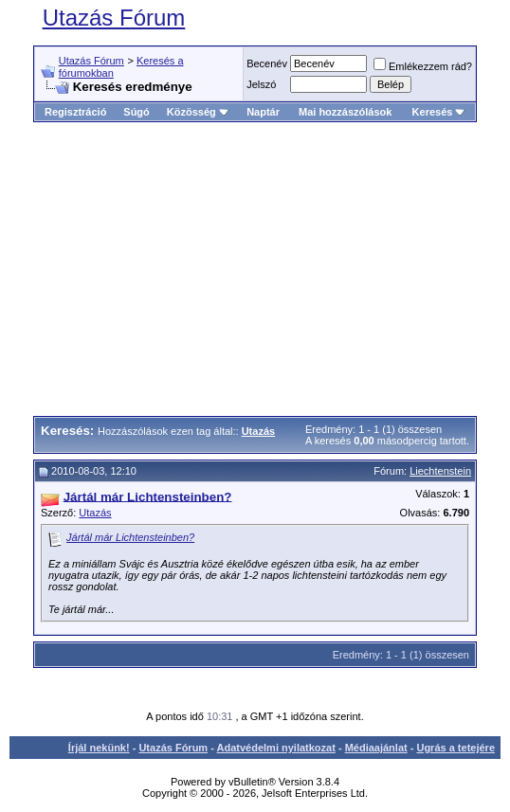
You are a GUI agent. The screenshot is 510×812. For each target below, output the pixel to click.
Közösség (198, 112)
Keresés (439, 112)
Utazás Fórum (114, 18)
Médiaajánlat (376, 748)
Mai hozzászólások (345, 112)
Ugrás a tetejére (455, 748)
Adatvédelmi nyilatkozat (276, 748)
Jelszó (261, 84)
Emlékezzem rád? (423, 66)
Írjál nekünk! (99, 748)
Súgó (137, 112)
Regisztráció (75, 112)
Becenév (267, 63)
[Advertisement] (272, 269)
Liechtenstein (440, 471)
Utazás (95, 513)
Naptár (263, 112)
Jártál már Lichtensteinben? (130, 537)
